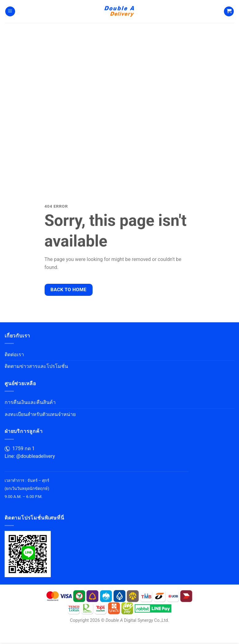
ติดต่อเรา (14, 355)
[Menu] (10, 12)
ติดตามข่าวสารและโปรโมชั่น (36, 366)
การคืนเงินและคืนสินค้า (30, 402)
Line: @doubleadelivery (30, 456)
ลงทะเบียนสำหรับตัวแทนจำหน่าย (40, 414)
